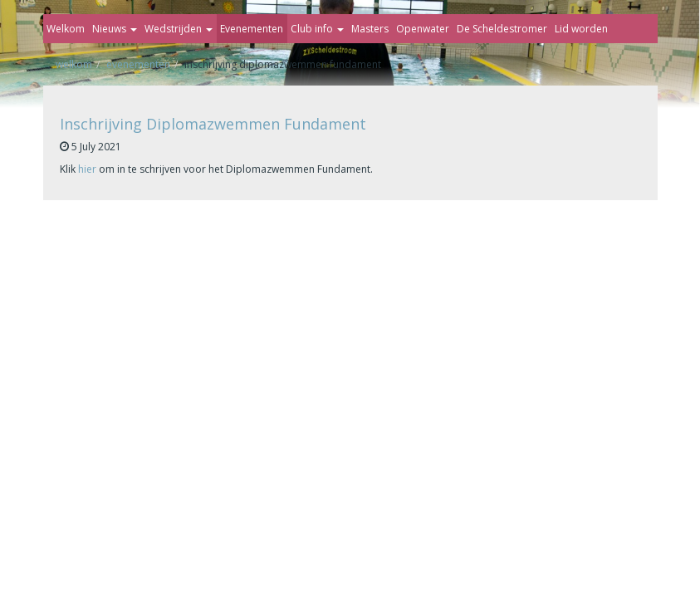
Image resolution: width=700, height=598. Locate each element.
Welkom (66, 29)
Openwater (423, 29)
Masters (370, 29)
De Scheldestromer (502, 29)
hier (87, 169)
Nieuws (115, 29)
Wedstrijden (179, 29)
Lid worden (581, 29)
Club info (317, 29)
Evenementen (252, 29)
